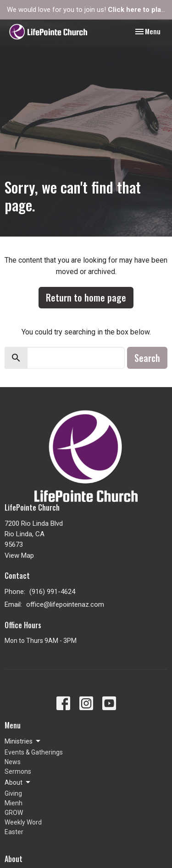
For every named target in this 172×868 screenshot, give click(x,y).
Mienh (14, 803)
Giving (13, 793)
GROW (14, 813)
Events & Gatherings (34, 752)
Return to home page (86, 297)
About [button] (18, 782)
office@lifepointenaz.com (65, 604)
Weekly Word (23, 822)
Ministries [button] (23, 741)
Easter (14, 832)
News (13, 762)
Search (147, 358)
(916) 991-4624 (52, 592)
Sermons (18, 771)
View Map (19, 555)
